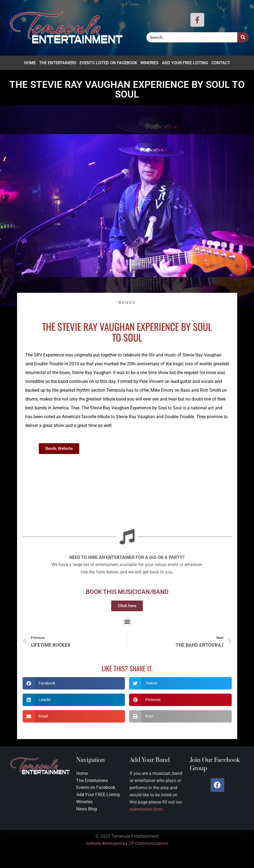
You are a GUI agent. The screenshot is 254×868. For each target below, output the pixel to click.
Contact (221, 63)
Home (30, 63)
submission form (146, 809)
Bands (127, 302)
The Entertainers (58, 63)
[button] (127, 621)
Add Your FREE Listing (185, 63)
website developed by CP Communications (127, 844)
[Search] (243, 37)
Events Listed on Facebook (108, 63)
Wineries (149, 63)
